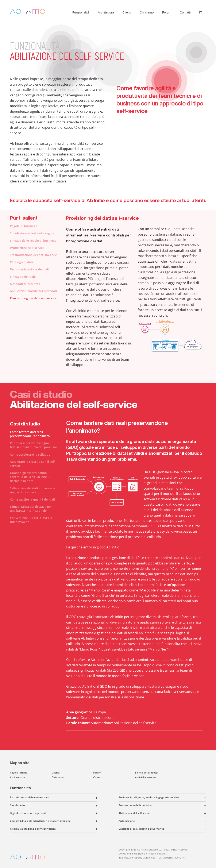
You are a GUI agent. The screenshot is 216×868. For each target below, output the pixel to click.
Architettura (106, 12)
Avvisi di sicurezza (146, 777)
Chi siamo (147, 12)
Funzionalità (81, 12)
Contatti (185, 12)
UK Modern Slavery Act (172, 858)
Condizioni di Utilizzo (131, 854)
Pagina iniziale (19, 773)
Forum (167, 12)
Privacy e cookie (155, 854)
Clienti (127, 12)
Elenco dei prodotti (146, 773)
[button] (73, 798)
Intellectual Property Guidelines (137, 858)
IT (200, 12)
